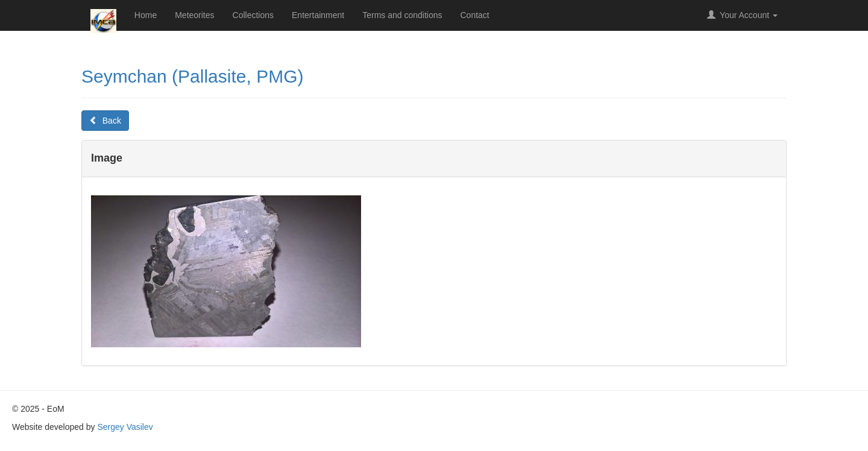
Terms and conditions (402, 15)
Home (146, 15)
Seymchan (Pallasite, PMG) (192, 76)
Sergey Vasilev (125, 427)
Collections (253, 15)
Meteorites (194, 15)
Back (105, 121)
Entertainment (318, 15)
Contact (475, 15)
